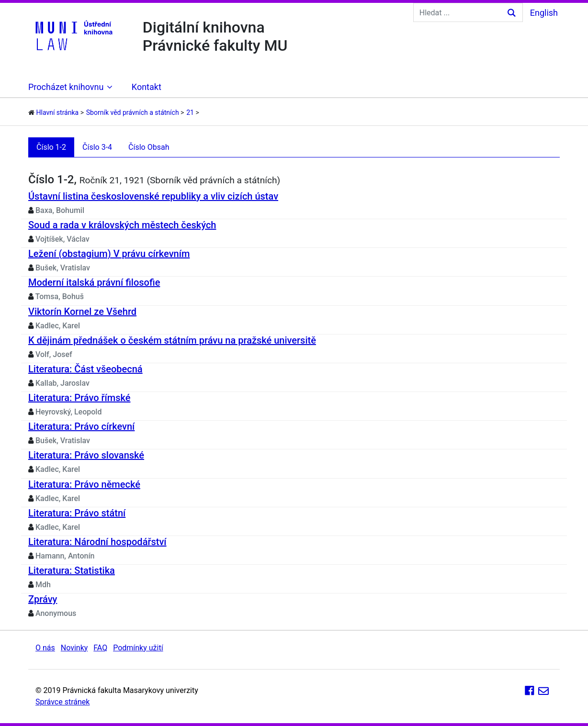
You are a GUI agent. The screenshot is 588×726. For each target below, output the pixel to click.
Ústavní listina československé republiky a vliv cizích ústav (153, 196)
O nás (45, 648)
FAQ (100, 648)
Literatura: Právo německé (84, 484)
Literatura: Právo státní (77, 513)
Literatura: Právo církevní (81, 426)
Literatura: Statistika (72, 570)
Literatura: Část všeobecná (85, 369)
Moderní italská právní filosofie (94, 282)
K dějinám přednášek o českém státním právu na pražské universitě (172, 340)
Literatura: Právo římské (79, 398)
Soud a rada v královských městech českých (122, 225)
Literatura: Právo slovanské (86, 455)
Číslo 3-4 (97, 147)
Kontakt (147, 87)
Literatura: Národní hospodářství (97, 542)
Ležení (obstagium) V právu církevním (109, 254)
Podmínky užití (138, 648)
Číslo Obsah (149, 147)
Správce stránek (62, 702)
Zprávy (43, 599)
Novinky (74, 648)
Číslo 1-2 (51, 147)
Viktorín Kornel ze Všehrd (82, 312)
